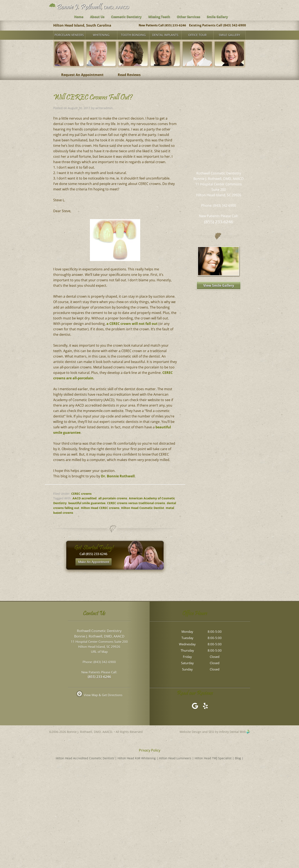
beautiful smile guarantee (87, 503)
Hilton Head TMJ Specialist (213, 758)
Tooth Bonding (133, 35)
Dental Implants (165, 35)
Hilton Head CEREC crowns (100, 508)
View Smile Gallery (219, 285)
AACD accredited (85, 498)
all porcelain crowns (113, 498)
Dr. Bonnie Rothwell (118, 476)
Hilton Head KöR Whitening (137, 758)
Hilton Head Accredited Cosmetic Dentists (85, 758)
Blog (238, 758)
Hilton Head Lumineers (175, 758)
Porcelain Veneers (69, 35)
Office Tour (197, 35)
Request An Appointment (82, 75)
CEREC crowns (81, 494)
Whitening (101, 35)
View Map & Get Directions (99, 695)
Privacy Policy (150, 750)
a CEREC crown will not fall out (132, 324)
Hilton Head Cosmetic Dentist (143, 508)
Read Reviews (129, 75)
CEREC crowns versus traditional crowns (136, 503)
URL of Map (99, 652)
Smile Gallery (229, 35)
